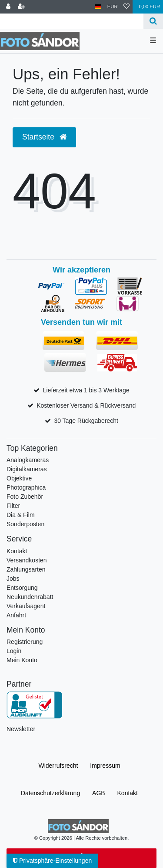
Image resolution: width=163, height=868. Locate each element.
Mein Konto (22, 660)
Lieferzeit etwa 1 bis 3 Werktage (86, 390)
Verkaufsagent (26, 606)
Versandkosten (27, 560)
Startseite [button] (44, 137)
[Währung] (113, 7)
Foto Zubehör (25, 497)
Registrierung (25, 642)
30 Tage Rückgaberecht (86, 421)
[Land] (98, 7)
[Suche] (153, 21)
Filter (13, 506)
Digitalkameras (27, 469)
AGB (99, 793)
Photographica (26, 487)
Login (14, 651)
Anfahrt (16, 615)
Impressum (105, 766)
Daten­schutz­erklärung (50, 793)
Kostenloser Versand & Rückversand (86, 405)
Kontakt (17, 551)
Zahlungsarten (26, 569)
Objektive (19, 478)
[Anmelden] (8, 7)
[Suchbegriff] (72, 21)
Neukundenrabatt (30, 597)
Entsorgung (22, 588)
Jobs (13, 579)
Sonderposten (25, 524)
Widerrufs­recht (58, 766)
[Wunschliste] (126, 7)
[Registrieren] (21, 7)
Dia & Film (21, 515)
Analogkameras (28, 460)
